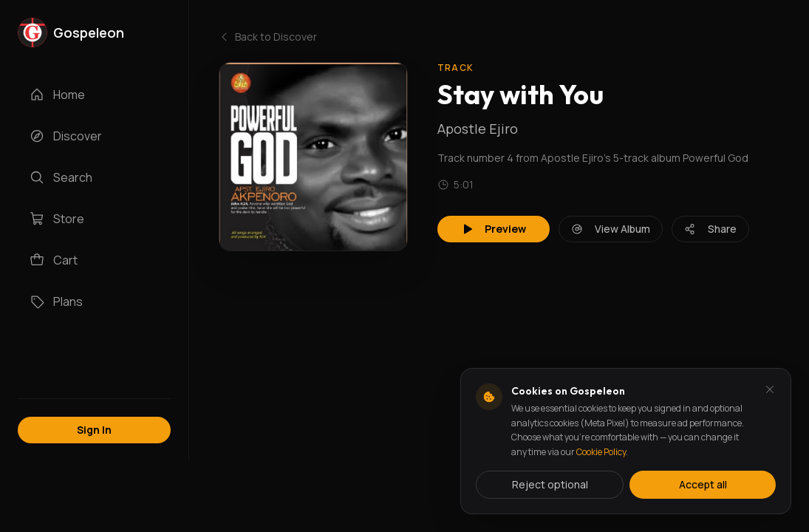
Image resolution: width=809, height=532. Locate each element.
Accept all (703, 484)
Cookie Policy (601, 452)
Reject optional (550, 484)
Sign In (94, 430)
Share (710, 229)
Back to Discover (268, 37)
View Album (611, 229)
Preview (494, 229)
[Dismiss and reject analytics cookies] (770, 389)
